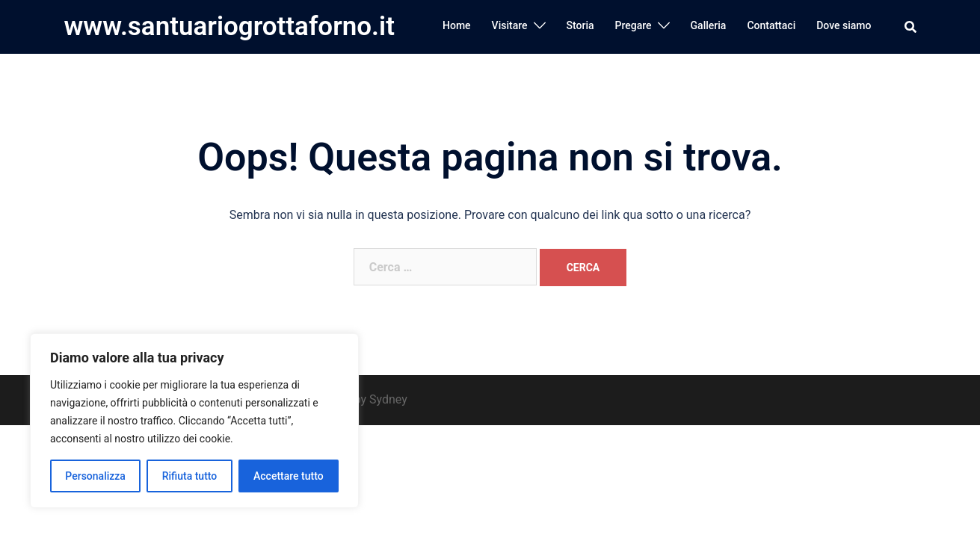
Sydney (388, 399)
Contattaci (771, 25)
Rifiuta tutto (190, 476)
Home (457, 25)
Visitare (510, 25)
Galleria (709, 25)
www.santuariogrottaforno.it (229, 27)
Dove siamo (844, 25)
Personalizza (95, 476)
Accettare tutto (289, 476)
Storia (580, 25)
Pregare (634, 25)
